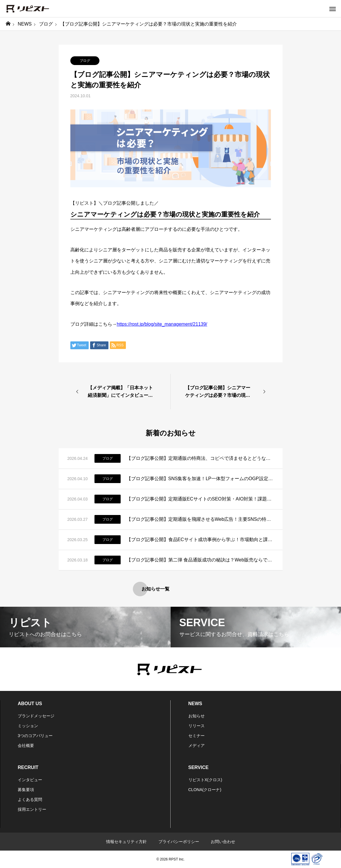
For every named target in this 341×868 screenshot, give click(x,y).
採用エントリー (32, 809)
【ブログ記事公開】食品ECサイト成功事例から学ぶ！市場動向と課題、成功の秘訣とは (200, 540)
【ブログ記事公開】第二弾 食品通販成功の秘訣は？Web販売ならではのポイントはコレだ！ (200, 560)
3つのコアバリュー (35, 736)
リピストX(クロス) (205, 780)
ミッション (28, 726)
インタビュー (30, 780)
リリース (197, 726)
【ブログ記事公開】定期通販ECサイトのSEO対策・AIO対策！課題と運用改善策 (200, 499)
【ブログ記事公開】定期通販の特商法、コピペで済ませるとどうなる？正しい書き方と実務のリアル (200, 458)
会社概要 (26, 745)
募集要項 (26, 790)
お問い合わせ (223, 842)
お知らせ (197, 716)
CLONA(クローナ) (205, 790)
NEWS (195, 704)
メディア (197, 745)
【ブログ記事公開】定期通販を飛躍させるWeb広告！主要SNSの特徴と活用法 (200, 519)
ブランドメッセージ (36, 716)
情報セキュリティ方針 (126, 842)
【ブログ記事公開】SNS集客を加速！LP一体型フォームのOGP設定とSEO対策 (200, 479)
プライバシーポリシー (179, 842)
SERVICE (199, 767)
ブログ (85, 61)
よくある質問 (30, 799)
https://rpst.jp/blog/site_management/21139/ (162, 324)
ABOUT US (30, 704)
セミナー (197, 736)
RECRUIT (28, 767)
